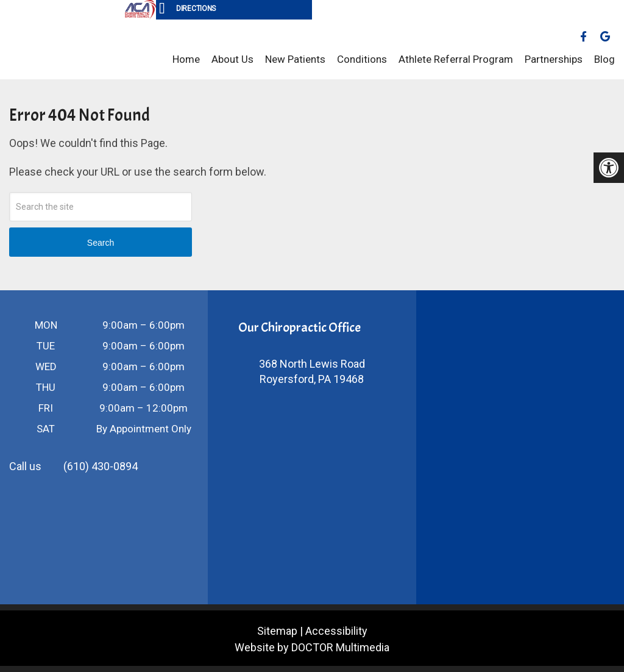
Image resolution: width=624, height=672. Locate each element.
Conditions (362, 59)
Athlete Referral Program (456, 59)
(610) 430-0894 (101, 466)
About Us (232, 59)
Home (186, 59)
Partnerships (554, 59)
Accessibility (336, 631)
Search (101, 243)
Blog (604, 59)
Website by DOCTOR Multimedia (312, 647)
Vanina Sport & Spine (61, 49)
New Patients (295, 59)
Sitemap (277, 631)
